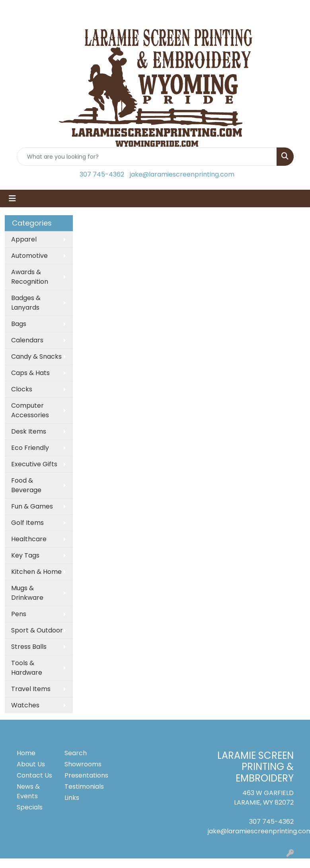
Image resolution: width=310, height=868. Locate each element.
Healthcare (29, 539)
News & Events (28, 791)
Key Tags (25, 555)
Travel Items (31, 689)
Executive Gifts (34, 464)
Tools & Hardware (27, 668)
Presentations (84, 775)
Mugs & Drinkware (27, 593)
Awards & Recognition (30, 277)
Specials (30, 807)
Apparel (24, 239)
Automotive (29, 256)
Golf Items (27, 523)
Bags (19, 324)
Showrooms (83, 764)
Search (76, 753)
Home (26, 753)
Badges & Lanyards (26, 303)
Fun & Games (32, 506)
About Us (31, 764)
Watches (25, 705)
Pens (19, 614)
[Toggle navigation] (12, 198)
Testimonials (84, 787)
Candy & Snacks (36, 356)
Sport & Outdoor (37, 630)
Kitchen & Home (36, 572)
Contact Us (34, 775)
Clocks (22, 389)
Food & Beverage (26, 485)
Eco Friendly (30, 448)
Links (72, 798)
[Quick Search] (147, 157)
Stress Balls (29, 647)
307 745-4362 (102, 174)
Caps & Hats (30, 373)
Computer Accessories (30, 410)
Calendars (27, 340)
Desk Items (29, 431)
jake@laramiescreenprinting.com (182, 174)
